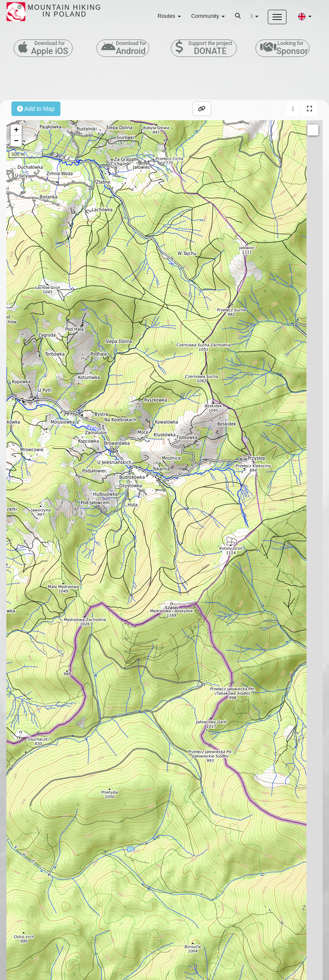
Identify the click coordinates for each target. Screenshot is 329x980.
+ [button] (16, 130)
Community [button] (208, 16)
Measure (313, 130)
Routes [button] (169, 16)
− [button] (16, 141)
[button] (305, 16)
